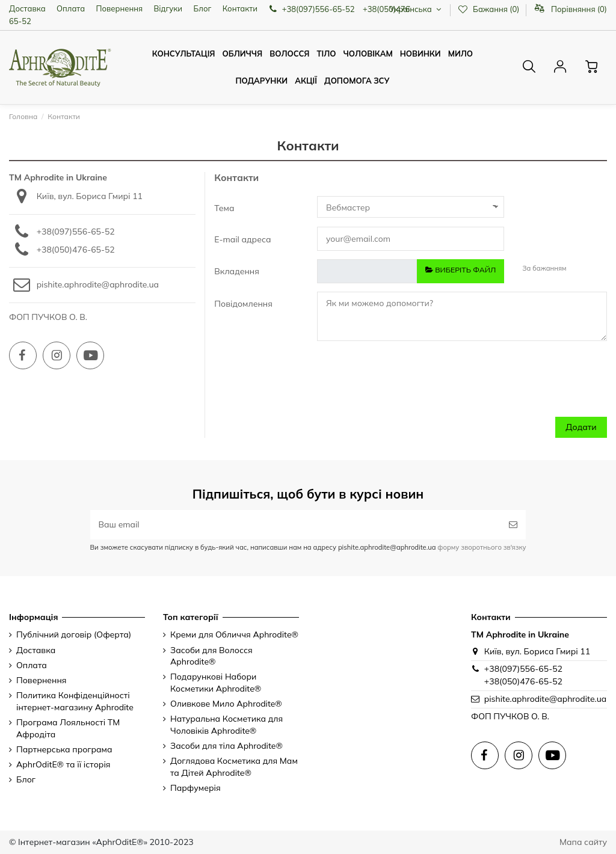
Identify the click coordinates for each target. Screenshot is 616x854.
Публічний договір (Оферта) (74, 634)
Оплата (71, 8)
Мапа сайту (583, 842)
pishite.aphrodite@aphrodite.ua (98, 284)
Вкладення (237, 271)
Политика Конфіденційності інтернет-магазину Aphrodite (75, 701)
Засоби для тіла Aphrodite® (226, 746)
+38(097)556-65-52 (76, 232)
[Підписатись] (513, 525)
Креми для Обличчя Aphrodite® (234, 634)
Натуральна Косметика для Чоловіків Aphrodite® (226, 725)
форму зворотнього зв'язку (481, 547)
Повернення (120, 8)
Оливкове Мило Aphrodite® (226, 704)
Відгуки (168, 8)
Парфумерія (196, 788)
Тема (224, 208)
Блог (202, 8)
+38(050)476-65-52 (76, 250)
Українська (417, 9)
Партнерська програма (64, 749)
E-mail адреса (242, 239)
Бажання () (489, 9)
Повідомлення (243, 304)
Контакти (240, 8)
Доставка (27, 8)
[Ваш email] (296, 525)
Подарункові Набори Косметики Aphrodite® (216, 683)
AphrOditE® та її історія (63, 764)
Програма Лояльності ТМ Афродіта (68, 728)
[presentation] (487, 385)
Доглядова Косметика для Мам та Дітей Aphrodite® (234, 767)
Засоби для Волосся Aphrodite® (211, 656)
